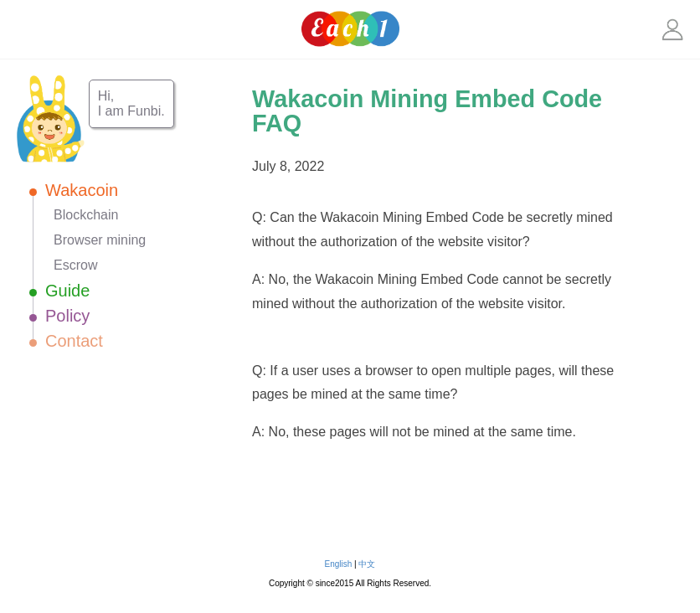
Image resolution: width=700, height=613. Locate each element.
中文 (367, 564)
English (339, 564)
